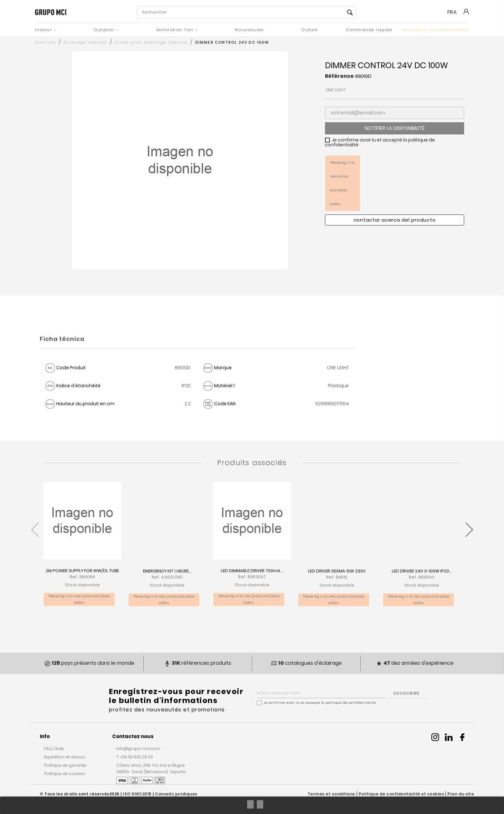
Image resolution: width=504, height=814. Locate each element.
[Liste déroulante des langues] (455, 12)
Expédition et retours (65, 757)
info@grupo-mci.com (138, 749)
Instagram (435, 737)
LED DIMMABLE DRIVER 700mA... (252, 571)
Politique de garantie (65, 765)
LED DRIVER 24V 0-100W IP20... (422, 571)
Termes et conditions (331, 794)
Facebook (462, 737)
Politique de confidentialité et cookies (401, 794)
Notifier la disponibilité (395, 128)
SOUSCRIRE (406, 693)
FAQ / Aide (54, 749)
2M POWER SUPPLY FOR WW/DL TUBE (82, 571)
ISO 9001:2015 (137, 794)
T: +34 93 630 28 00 (135, 757)
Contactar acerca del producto (395, 220)
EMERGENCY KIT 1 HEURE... (167, 571)
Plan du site (461, 794)
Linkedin (449, 737)
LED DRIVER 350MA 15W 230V (337, 571)
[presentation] (35, 526)
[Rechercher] (247, 12)
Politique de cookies (64, 774)
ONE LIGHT (335, 90)
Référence (339, 76)
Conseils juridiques (176, 794)
